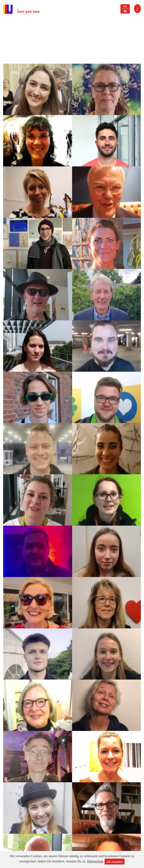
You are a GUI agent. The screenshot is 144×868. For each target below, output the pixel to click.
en (125, 6)
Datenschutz (95, 861)
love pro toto (28, 11)
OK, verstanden (115, 862)
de (125, 11)
